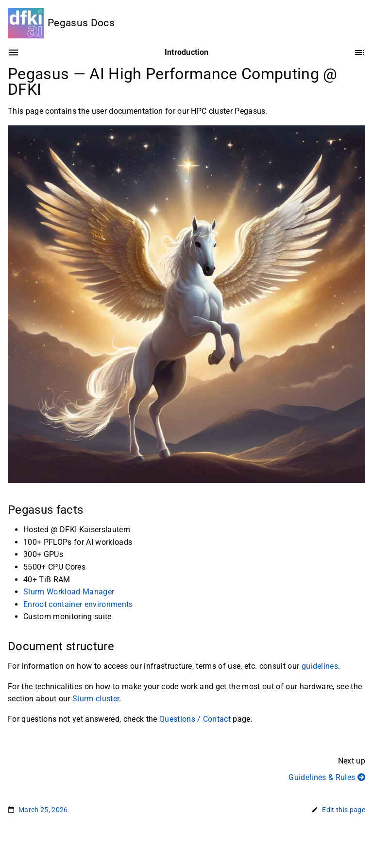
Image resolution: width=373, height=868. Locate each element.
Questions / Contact (195, 719)
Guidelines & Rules (327, 777)
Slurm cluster (96, 699)
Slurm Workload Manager (69, 592)
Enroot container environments (78, 604)
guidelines (320, 666)
